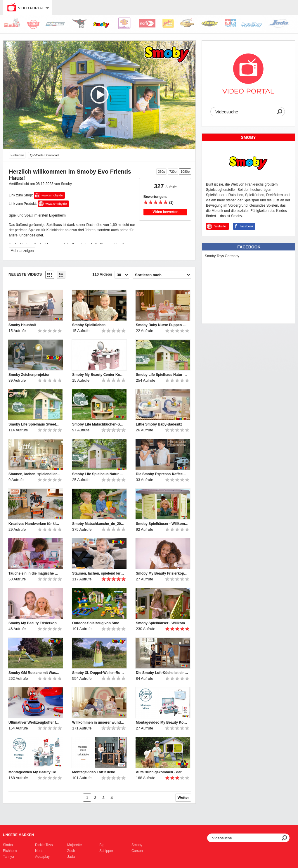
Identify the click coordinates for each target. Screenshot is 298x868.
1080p (185, 172)
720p (173, 172)
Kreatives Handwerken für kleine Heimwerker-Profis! (35, 524)
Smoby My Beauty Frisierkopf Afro (162, 573)
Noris (39, 851)
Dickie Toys (44, 845)
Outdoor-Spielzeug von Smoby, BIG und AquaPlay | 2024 (98, 623)
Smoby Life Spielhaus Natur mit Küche (162, 375)
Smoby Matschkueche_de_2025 (98, 524)
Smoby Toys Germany (222, 256)
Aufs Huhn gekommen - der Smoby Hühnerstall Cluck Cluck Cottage (162, 772)
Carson (137, 851)
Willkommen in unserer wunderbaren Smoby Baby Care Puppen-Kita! (98, 722)
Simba (8, 845)
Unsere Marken (18, 835)
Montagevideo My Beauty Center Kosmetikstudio (35, 772)
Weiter (183, 797)
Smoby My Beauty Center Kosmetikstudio (98, 375)
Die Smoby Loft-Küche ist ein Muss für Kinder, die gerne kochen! (162, 673)
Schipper (106, 851)
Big (102, 845)
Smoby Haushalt (22, 325)
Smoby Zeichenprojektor (29, 375)
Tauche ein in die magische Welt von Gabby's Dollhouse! (35, 573)
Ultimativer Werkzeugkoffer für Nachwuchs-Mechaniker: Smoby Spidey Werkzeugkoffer (35, 722)
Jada (71, 857)
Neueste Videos (25, 274)
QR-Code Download (44, 155)
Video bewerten (165, 212)
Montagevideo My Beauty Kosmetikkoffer (162, 722)
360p (162, 172)
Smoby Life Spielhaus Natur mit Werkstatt (98, 474)
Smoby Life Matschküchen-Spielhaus (98, 424)
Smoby (137, 845)
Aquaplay (42, 857)
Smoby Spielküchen (89, 325)
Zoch (71, 851)
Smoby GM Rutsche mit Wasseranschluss (35, 673)
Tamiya (8, 857)
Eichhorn (10, 851)
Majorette (74, 845)
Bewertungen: (155, 197)
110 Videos (102, 274)
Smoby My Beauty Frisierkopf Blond (35, 623)
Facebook (249, 247)
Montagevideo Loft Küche (94, 772)
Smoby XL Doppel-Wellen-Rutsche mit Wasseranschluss (98, 673)
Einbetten (17, 155)
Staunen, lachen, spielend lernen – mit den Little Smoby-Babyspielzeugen (35, 474)
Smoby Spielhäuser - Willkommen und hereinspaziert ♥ (162, 524)
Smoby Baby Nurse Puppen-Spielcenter (162, 325)
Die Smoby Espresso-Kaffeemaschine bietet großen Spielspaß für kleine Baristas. (162, 474)
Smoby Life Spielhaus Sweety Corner (35, 424)
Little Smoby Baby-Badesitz (159, 424)
